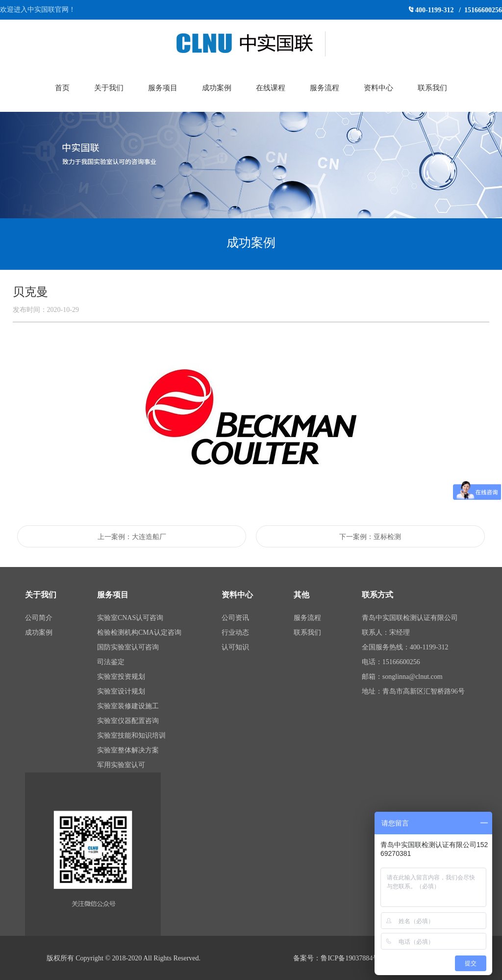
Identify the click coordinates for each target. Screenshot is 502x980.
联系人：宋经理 (386, 632)
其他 (301, 595)
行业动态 (235, 632)
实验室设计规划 (121, 691)
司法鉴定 (111, 662)
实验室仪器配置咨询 (128, 721)
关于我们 (109, 88)
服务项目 (163, 88)
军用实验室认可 (121, 765)
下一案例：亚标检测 (370, 537)
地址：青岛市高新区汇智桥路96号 (413, 691)
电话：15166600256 (391, 662)
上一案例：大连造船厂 (132, 537)
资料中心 (378, 88)
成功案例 (217, 88)
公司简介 (39, 618)
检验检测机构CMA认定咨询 (139, 632)
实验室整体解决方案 (128, 750)
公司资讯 (235, 618)
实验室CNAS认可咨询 (130, 618)
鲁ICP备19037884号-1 (353, 958)
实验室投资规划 (121, 677)
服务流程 (325, 88)
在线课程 (271, 88)
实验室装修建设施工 (128, 706)
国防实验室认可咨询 (128, 647)
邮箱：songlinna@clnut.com (402, 677)
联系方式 (377, 595)
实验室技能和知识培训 (131, 735)
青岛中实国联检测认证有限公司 (410, 618)
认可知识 (235, 647)
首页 (62, 88)
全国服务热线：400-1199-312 (405, 647)
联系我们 (432, 88)
